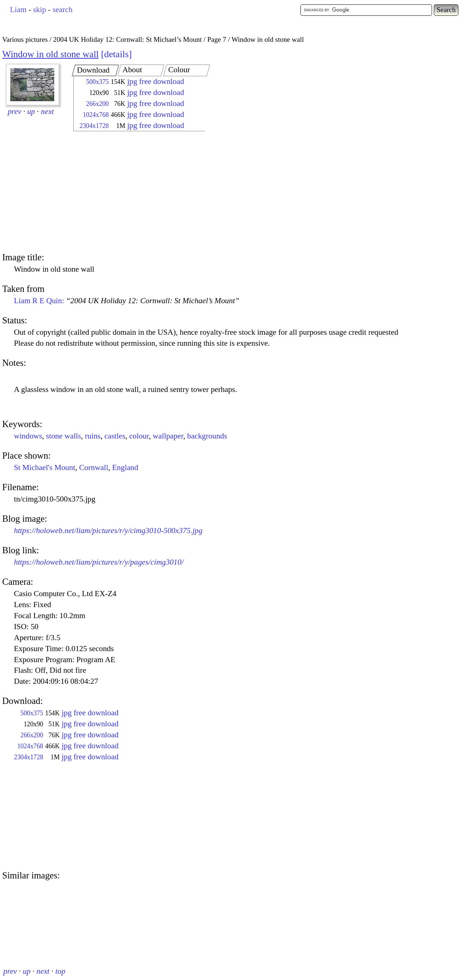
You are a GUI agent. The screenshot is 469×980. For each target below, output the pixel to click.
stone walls (64, 436)
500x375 (97, 82)
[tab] (95, 70)
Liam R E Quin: (127, 301)
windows (28, 436)
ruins (93, 436)
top (60, 971)
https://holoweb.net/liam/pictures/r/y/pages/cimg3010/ (99, 562)
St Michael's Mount (45, 467)
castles (115, 436)
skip (40, 10)
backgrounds (207, 436)
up (31, 111)
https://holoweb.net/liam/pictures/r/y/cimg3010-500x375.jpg (108, 531)
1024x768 (96, 115)
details (116, 54)
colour (139, 436)
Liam (18, 10)
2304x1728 (94, 126)
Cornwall (94, 467)
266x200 (97, 104)
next (48, 111)
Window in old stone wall (50, 54)
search (62, 10)
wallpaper (168, 436)
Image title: (23, 257)
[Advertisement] (133, 192)
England (125, 467)
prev (14, 111)
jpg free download (156, 81)
